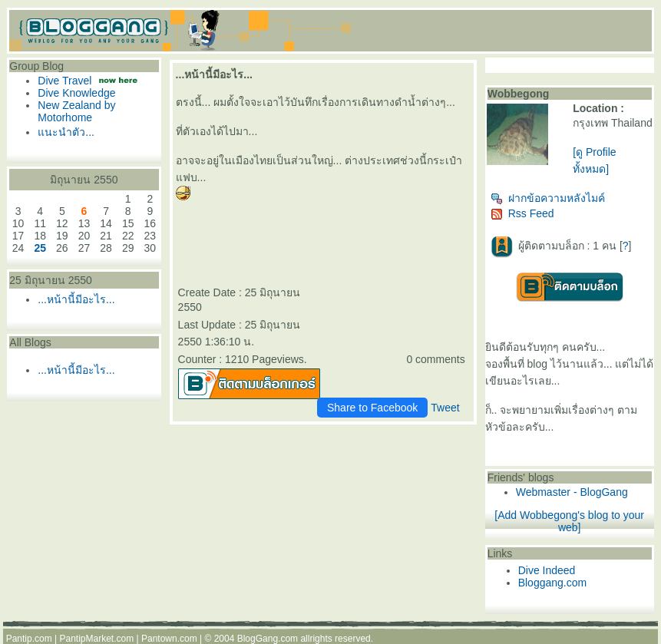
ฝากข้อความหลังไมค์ (548, 198)
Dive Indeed (547, 570)
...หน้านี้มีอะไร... (76, 299)
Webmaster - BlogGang (572, 492)
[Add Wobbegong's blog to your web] (569, 521)
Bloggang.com (553, 583)
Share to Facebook (372, 408)
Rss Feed (522, 213)
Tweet (445, 408)
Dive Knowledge (76, 93)
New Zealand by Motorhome (76, 111)
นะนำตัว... (66, 132)
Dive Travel (64, 81)
